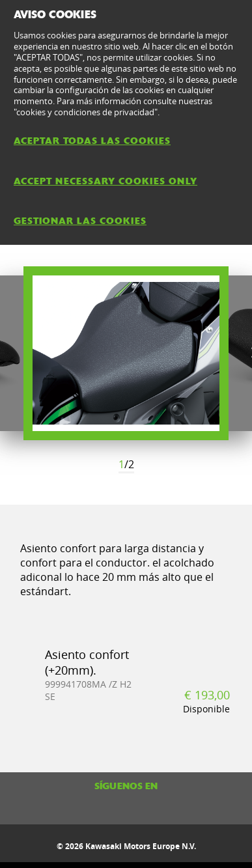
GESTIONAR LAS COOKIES (80, 221)
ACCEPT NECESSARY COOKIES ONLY (105, 181)
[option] (126, 353)
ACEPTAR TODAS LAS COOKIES (92, 141)
